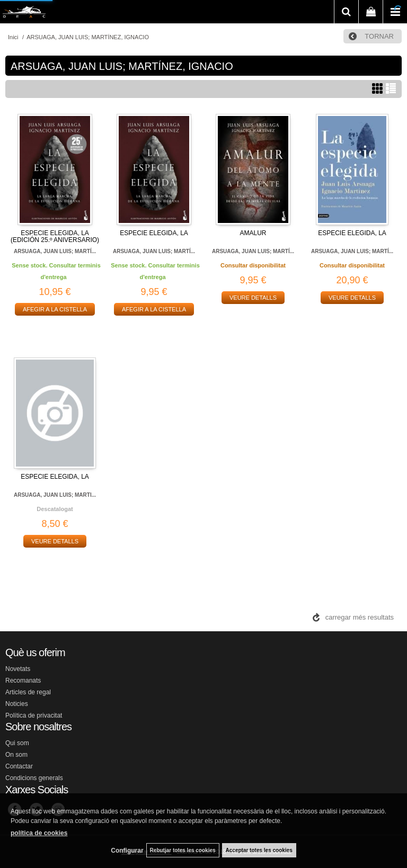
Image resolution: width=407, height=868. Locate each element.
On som (16, 755)
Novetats (18, 669)
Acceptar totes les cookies (259, 850)
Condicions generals (34, 778)
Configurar (127, 851)
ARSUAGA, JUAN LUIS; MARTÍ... (55, 251)
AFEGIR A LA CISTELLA (55, 309)
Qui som (17, 743)
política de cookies (39, 833)
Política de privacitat (34, 715)
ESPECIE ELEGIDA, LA (154, 233)
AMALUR (253, 233)
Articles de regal (28, 692)
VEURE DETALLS (253, 298)
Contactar (19, 766)
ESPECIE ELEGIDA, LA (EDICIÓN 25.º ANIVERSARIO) (55, 236)
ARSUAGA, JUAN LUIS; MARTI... (55, 495)
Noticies (17, 704)
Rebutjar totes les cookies (183, 850)
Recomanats (23, 681)
